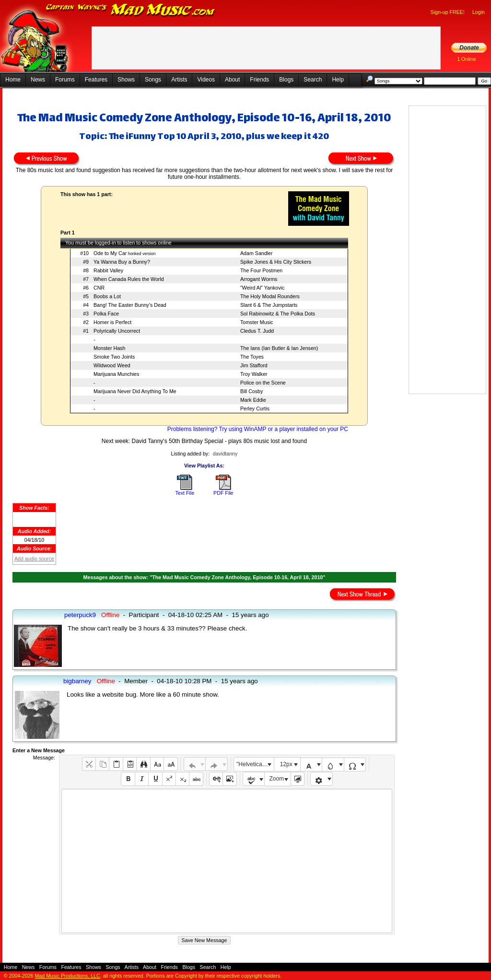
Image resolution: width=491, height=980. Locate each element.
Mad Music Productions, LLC (67, 976)
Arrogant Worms (259, 279)
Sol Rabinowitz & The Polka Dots (278, 314)
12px (286, 764)
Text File (185, 493)
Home (13, 80)
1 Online (467, 59)
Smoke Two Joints (114, 357)
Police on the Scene (263, 383)
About (232, 80)
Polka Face (106, 314)
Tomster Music (257, 322)
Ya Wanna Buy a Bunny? (122, 262)
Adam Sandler (257, 253)
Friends (259, 80)
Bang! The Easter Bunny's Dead (130, 305)
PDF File (223, 493)
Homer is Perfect (112, 322)
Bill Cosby (251, 391)
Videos (206, 80)
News (38, 80)
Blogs (286, 80)
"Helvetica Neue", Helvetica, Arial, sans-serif (255, 764)
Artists (179, 80)
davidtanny (225, 454)
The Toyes (252, 357)
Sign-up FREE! (448, 12)
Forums (65, 80)
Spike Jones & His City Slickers (276, 262)
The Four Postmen (261, 270)
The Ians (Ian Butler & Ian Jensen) (279, 348)
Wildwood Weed (112, 365)
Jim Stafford (254, 365)
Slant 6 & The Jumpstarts (269, 305)
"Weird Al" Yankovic (262, 288)
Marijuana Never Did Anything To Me (135, 391)
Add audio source (34, 559)
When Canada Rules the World (129, 279)
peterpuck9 (80, 615)
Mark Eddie (253, 400)
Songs (153, 80)
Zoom (277, 779)
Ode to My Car (110, 253)
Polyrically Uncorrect (117, 331)
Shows (126, 80)
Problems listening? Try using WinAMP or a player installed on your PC (258, 429)
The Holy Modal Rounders (270, 296)
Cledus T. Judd (257, 331)
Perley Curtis (255, 408)
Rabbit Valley (108, 270)
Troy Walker (254, 374)
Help (338, 80)
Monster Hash (109, 348)
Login (479, 12)
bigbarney (77, 681)
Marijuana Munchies (116, 374)
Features (96, 80)
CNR (99, 288)
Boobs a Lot (107, 296)
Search (313, 80)
